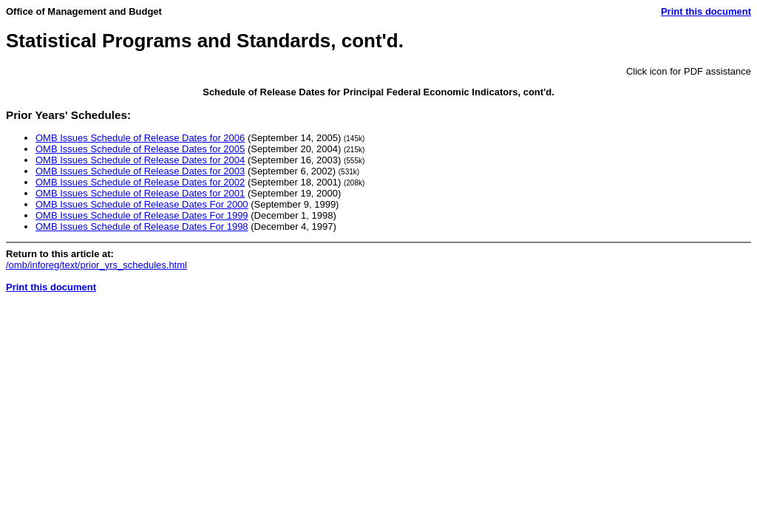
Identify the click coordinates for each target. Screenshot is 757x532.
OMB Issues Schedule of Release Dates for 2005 (140, 149)
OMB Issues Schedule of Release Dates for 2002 (140, 182)
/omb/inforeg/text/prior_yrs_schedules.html (96, 265)
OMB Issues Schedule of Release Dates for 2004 (140, 160)
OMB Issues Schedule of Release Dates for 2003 (140, 171)
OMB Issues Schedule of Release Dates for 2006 (140, 138)
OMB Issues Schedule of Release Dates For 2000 (142, 204)
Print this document (706, 11)
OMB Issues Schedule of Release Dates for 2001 (140, 193)
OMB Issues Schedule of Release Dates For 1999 (142, 215)
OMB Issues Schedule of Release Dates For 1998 (142, 226)
